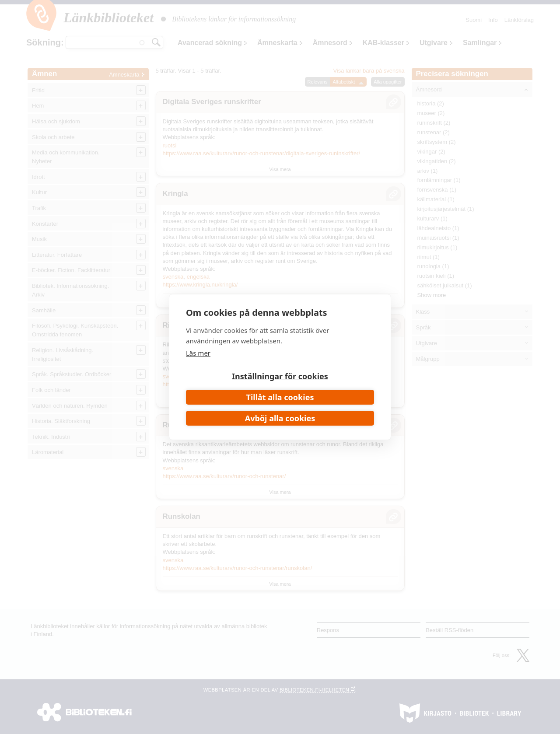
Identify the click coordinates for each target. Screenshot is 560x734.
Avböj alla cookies (280, 418)
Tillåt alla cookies (280, 397)
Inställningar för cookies (280, 376)
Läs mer (198, 353)
